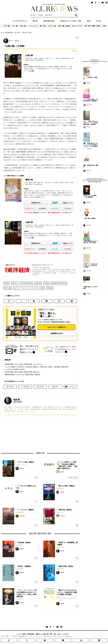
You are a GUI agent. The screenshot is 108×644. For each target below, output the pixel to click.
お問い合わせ (68, 637)
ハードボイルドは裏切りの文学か (15, 369)
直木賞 (7, 283)
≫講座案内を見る (56, 333)
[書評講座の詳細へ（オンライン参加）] (21, 324)
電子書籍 (50, 288)
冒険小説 (38, 283)
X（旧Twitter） (25, 387)
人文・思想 (15, 26)
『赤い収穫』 (70, 123)
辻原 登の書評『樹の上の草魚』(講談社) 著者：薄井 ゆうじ (23, 372)
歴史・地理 (43, 26)
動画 (89, 21)
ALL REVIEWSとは (20, 21)
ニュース (30, 637)
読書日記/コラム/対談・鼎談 (71, 21)
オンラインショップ (38, 637)
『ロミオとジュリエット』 (57, 123)
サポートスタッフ (48, 637)
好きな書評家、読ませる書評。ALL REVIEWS (54, 8)
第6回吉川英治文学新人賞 (59, 283)
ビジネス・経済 (52, 26)
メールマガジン (71, 387)
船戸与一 (15, 283)
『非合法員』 (18, 83)
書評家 (35, 21)
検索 (76, 15)
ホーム (2, 32)
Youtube (40, 387)
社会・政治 (23, 26)
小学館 (47, 283)
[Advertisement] (24, 435)
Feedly (55, 387)
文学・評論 (7, 26)
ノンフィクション (33, 26)
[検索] (54, 15)
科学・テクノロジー (77, 26)
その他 (104, 26)
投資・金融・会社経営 (64, 26)
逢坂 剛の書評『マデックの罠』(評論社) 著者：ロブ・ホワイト (24, 364)
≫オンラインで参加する (57, 327)
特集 (55, 634)
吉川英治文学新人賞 (27, 283)
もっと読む (31, 71)
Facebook (10, 387)
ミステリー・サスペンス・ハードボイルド (26, 288)
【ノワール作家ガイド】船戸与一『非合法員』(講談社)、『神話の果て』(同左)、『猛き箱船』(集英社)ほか (37, 367)
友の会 (99, 21)
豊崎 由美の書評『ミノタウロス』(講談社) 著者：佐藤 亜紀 (23, 374)
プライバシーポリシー (59, 637)
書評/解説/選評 (49, 21)
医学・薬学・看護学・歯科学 (93, 26)
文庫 (42, 288)
